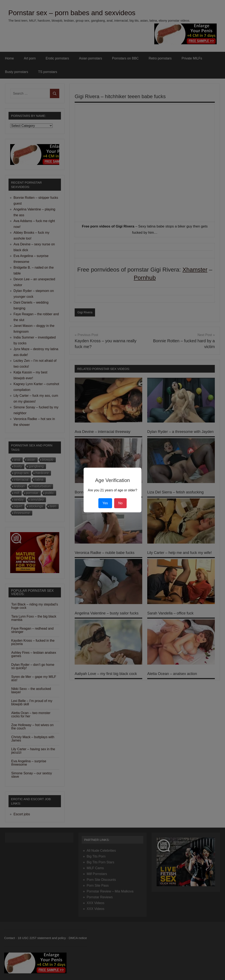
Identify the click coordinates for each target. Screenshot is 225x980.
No (120, 503)
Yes (105, 503)
